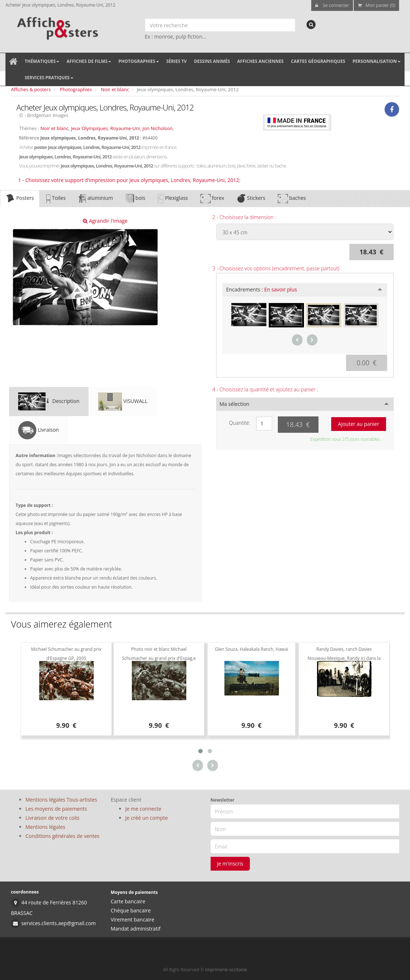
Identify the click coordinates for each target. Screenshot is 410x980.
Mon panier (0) (376, 5)
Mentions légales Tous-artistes (61, 800)
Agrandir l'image (105, 221)
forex (212, 199)
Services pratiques (49, 78)
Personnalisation (377, 61)
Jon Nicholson (157, 128)
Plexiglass (173, 199)
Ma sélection (235, 404)
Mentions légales (45, 827)
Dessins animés (212, 61)
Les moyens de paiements (56, 809)
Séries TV (176, 61)
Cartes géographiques (318, 61)
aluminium (96, 199)
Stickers (251, 199)
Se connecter (332, 5)
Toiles (56, 199)
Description (49, 402)
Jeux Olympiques (89, 128)
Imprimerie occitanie (226, 970)
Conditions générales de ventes (62, 836)
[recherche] (311, 25)
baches (292, 199)
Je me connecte (143, 809)
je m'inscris (230, 864)
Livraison (38, 430)
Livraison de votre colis (52, 818)
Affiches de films (89, 61)
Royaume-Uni (125, 128)
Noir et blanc (115, 89)
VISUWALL (123, 402)
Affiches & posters (31, 89)
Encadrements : (262, 289)
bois (135, 199)
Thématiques (42, 61)
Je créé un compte (147, 818)
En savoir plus (281, 289)
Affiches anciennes (260, 61)
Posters (20, 199)
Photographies (139, 61)
